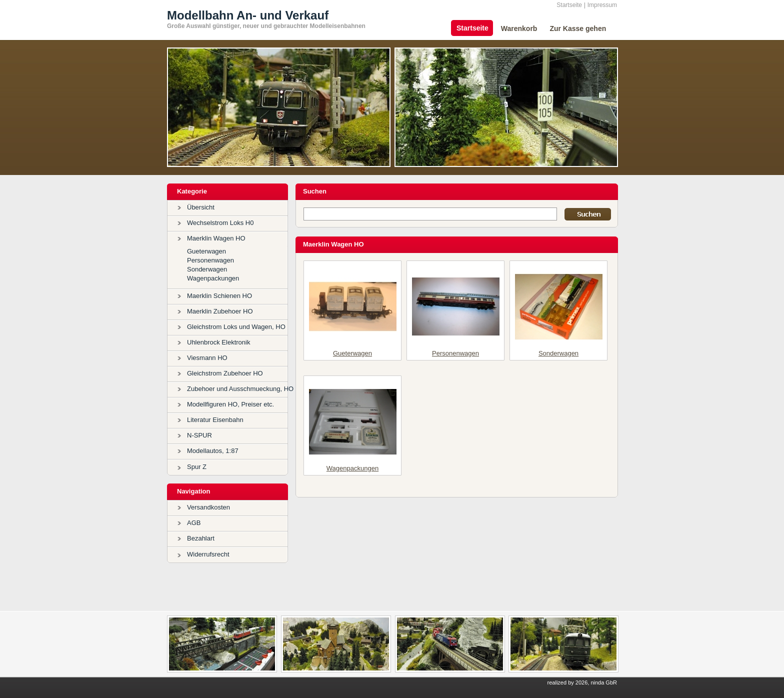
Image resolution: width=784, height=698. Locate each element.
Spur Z (197, 467)
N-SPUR (199, 435)
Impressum (602, 5)
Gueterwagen (206, 251)
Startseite (569, 5)
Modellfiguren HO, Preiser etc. (230, 404)
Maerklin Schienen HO (219, 296)
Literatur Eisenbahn (215, 420)
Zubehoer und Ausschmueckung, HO (240, 389)
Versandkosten (208, 507)
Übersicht (201, 207)
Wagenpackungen (213, 278)
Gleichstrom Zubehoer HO (225, 373)
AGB (194, 523)
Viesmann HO (207, 358)
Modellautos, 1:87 (213, 451)
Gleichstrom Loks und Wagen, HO (236, 327)
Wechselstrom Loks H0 (220, 223)
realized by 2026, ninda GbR (582, 682)
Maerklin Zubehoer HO (220, 311)
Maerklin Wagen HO (216, 238)
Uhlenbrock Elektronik (218, 342)
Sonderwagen (207, 269)
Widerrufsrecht (208, 554)
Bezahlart (201, 538)
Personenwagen (210, 260)
